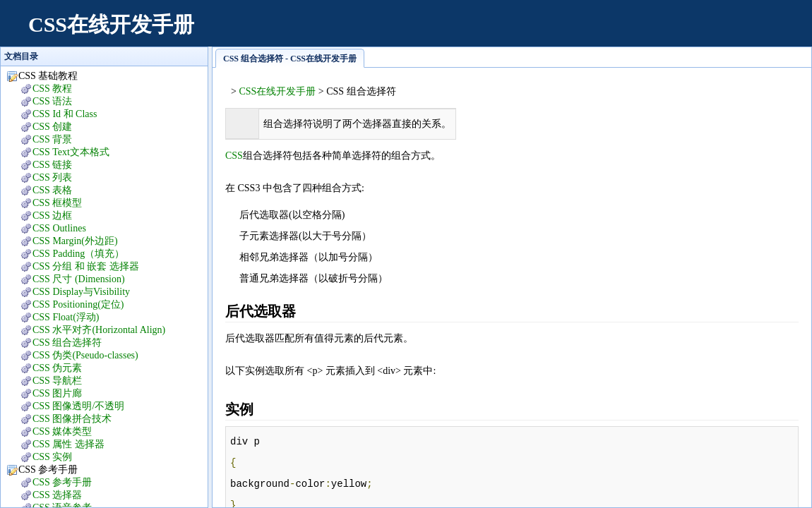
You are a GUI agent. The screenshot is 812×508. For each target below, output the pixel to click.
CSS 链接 (52, 165)
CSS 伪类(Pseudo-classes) (85, 355)
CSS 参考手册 (62, 482)
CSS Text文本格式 (71, 152)
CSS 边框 (52, 216)
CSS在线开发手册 (111, 24)
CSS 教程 (52, 89)
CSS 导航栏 (57, 381)
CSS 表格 (52, 190)
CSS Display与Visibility (81, 292)
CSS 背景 (52, 139)
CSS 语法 (52, 101)
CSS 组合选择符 (67, 343)
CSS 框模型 (57, 203)
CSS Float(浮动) (66, 317)
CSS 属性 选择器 (68, 444)
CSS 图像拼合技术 (72, 419)
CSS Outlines (59, 228)
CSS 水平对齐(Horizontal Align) (99, 330)
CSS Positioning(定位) (78, 304)
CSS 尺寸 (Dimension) (79, 279)
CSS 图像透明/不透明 (78, 406)
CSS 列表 (52, 177)
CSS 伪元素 (57, 368)
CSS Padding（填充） (78, 254)
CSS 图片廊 (57, 393)
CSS (234, 156)
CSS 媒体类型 (62, 431)
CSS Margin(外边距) (75, 241)
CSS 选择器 (57, 495)
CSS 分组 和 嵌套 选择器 (86, 266)
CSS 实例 (52, 457)
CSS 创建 (52, 127)
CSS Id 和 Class (65, 114)
